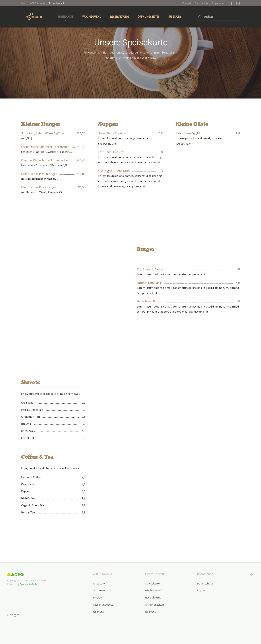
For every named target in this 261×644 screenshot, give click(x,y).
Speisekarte (66, 17)
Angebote (99, 583)
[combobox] (218, 17)
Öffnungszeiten (149, 17)
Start (24, 3)
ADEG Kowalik (38, 3)
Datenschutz (201, 3)
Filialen (98, 597)
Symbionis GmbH (29, 584)
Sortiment (99, 590)
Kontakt (187, 3)
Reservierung (119, 17)
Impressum (218, 3)
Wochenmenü (92, 17)
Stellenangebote (103, 605)
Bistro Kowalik (57, 3)
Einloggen (13, 615)
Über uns (175, 17)
